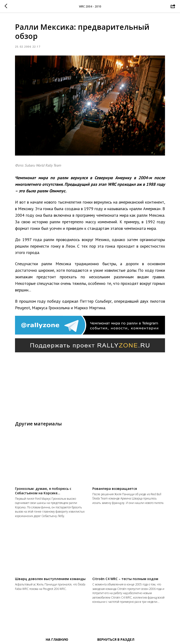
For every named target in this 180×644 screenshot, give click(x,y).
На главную (57, 639)
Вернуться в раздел (116, 639)
